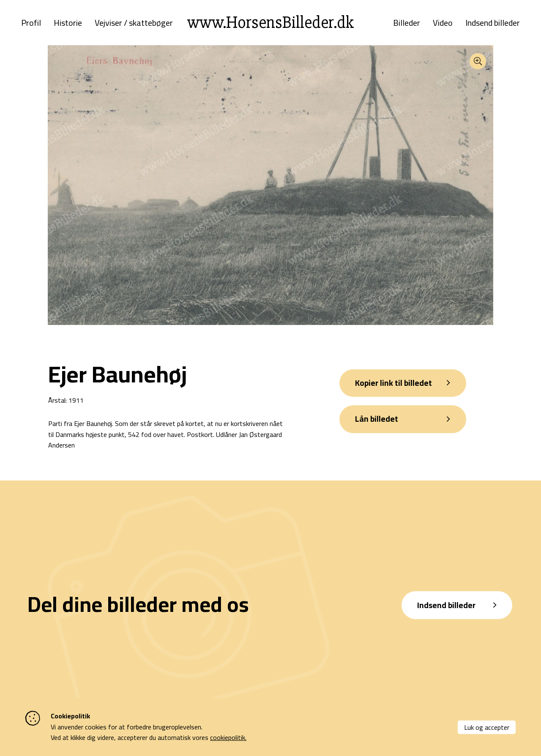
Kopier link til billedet (395, 386)
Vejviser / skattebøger (134, 25)
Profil (31, 25)
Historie (68, 25)
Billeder (407, 25)
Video (443, 25)
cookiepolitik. (228, 737)
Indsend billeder (493, 25)
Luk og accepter (487, 727)
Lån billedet (378, 424)
